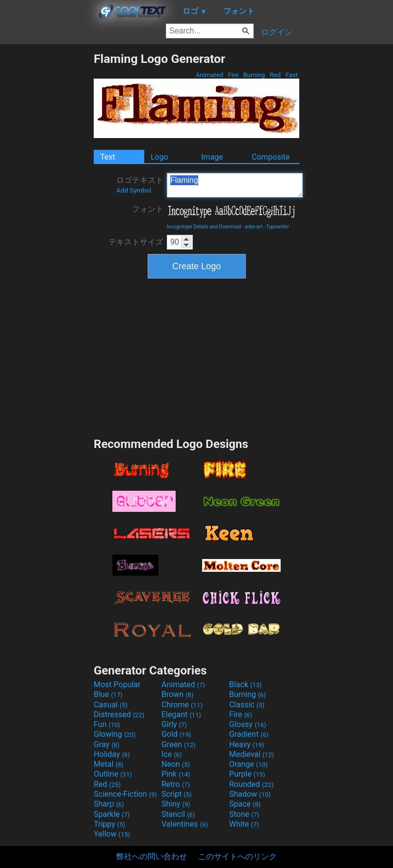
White (244, 824)
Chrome (182, 705)
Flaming (235, 185)
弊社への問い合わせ (152, 856)
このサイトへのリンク (237, 856)
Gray (106, 744)
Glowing (115, 734)
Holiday (112, 754)
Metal (109, 764)
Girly (174, 724)
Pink (176, 774)
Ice (171, 754)
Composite (271, 157)
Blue (108, 694)
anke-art (254, 227)
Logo (159, 157)
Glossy (248, 724)
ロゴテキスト (140, 185)
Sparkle (112, 814)
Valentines (185, 824)
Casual (111, 705)
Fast (292, 75)
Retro (176, 784)
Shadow (250, 794)
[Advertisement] (47, 199)
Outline (113, 774)
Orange (249, 764)
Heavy (247, 744)
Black (246, 685)
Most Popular (117, 685)
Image (212, 157)
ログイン (277, 32)
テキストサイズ (136, 242)
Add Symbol (134, 190)
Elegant (181, 714)
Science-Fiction (125, 794)
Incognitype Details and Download (204, 227)
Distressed (119, 714)
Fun (107, 724)
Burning (254, 75)
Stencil (178, 814)
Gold (176, 734)
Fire (233, 75)
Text (107, 157)
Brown (177, 694)
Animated (210, 75)
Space (245, 804)
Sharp (109, 804)
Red (275, 75)
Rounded (251, 784)
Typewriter (277, 227)
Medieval (252, 754)
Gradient (249, 734)
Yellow (112, 834)
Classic (247, 705)
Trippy (109, 824)
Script (177, 794)
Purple (247, 774)
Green (179, 744)
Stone (244, 814)
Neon (176, 764)
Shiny (176, 804)
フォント (148, 209)
